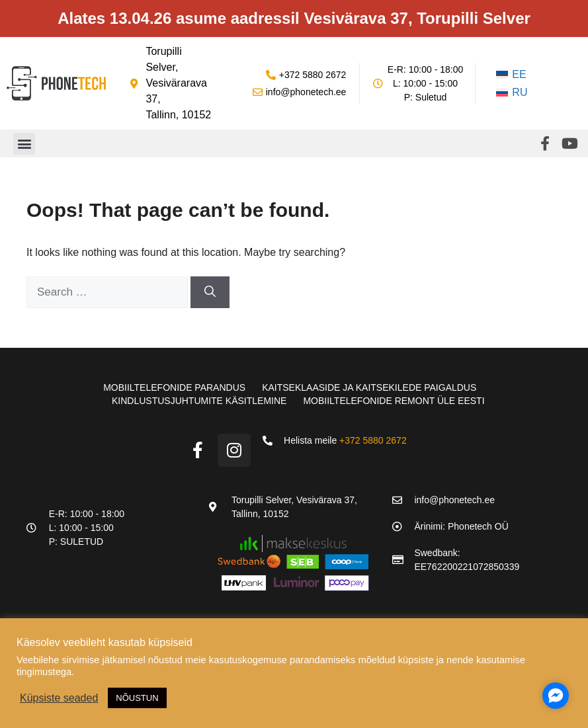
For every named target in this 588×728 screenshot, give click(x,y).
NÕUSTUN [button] (137, 698)
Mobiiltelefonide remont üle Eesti (394, 401)
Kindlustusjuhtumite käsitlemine (199, 401)
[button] (24, 144)
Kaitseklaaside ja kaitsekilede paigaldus (369, 387)
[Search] (210, 292)
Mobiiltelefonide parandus (174, 387)
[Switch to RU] (512, 93)
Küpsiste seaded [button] (59, 698)
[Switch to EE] (512, 75)
